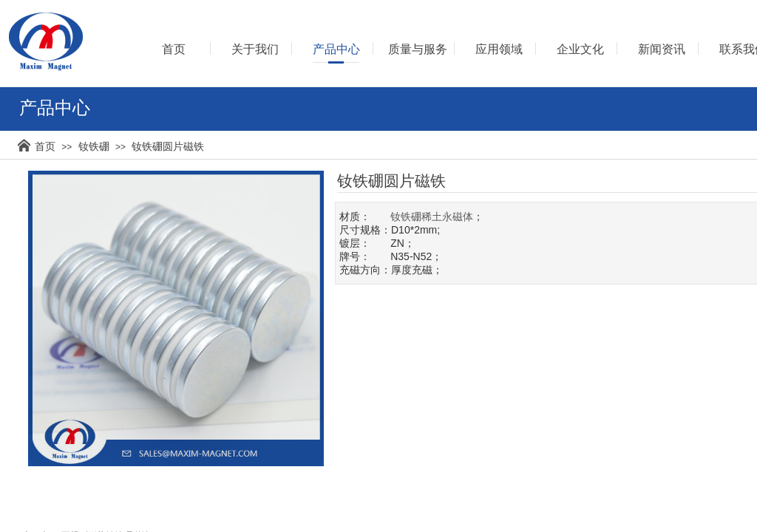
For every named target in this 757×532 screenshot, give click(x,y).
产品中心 (336, 49)
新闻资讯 (662, 49)
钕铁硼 (94, 146)
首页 (45, 146)
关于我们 (255, 49)
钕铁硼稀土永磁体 (432, 216)
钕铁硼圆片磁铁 (168, 146)
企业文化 (580, 49)
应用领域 (499, 49)
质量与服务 (418, 49)
